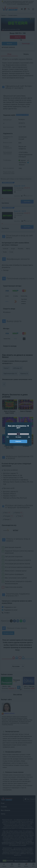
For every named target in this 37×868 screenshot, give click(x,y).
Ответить (18, 441)
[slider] (18, 434)
